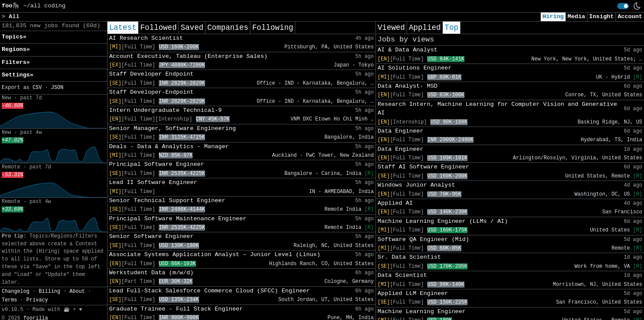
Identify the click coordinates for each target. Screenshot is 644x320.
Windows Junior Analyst (416, 185)
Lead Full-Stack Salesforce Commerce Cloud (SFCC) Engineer (210, 291)
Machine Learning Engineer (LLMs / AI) (443, 221)
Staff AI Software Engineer (423, 167)
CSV (37, 88)
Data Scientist (402, 275)
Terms (9, 300)
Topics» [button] (14, 37)
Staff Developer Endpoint (152, 74)
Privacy (37, 300)
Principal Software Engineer (157, 164)
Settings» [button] (17, 75)
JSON (57, 88)
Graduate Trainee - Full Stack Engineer (176, 309)
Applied (425, 28)
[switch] (623, 6)
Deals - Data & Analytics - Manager (169, 147)
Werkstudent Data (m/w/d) (152, 273)
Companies (228, 28)
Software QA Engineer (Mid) (423, 239)
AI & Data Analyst (408, 50)
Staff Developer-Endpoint (152, 92)
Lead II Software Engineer (153, 182)
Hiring (553, 17)
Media (576, 17)
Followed (158, 28)
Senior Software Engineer (152, 236)
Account (630, 17)
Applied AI (395, 203)
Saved (192, 28)
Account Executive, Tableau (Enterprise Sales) (188, 56)
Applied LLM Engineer (413, 293)
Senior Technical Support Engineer (167, 201)
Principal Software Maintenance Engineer (178, 219)
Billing (50, 291)
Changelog (16, 291)
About (77, 291)
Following (273, 28)
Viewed (391, 28)
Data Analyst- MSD (408, 86)
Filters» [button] (16, 62)
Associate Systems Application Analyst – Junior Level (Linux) (215, 255)
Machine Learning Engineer (422, 312)
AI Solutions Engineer (415, 68)
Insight (601, 17)
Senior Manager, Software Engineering (173, 128)
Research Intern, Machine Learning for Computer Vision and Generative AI (497, 109)
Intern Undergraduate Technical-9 (166, 110)
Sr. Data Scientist (409, 257)
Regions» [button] (16, 49)
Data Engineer (401, 131)
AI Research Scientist (146, 38)
